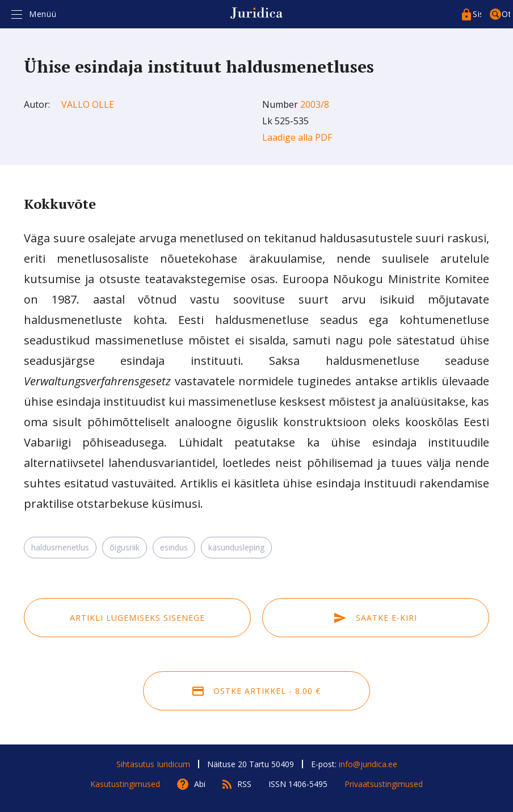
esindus (174, 547)
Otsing (506, 14)
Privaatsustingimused (384, 784)
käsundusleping (236, 547)
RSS (244, 784)
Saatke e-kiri (376, 618)
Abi (200, 784)
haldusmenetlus (60, 547)
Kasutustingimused (125, 784)
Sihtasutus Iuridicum (153, 764)
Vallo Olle (88, 104)
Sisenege (477, 14)
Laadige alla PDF (297, 137)
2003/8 (315, 104)
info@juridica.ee (368, 764)
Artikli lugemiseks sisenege (137, 618)
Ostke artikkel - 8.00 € (256, 691)
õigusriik (125, 547)
